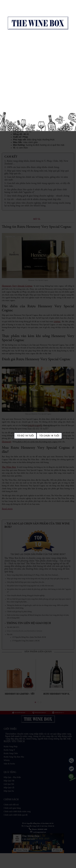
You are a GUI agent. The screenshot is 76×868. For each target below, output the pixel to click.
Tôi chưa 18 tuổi (49, 436)
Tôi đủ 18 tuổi (25, 436)
